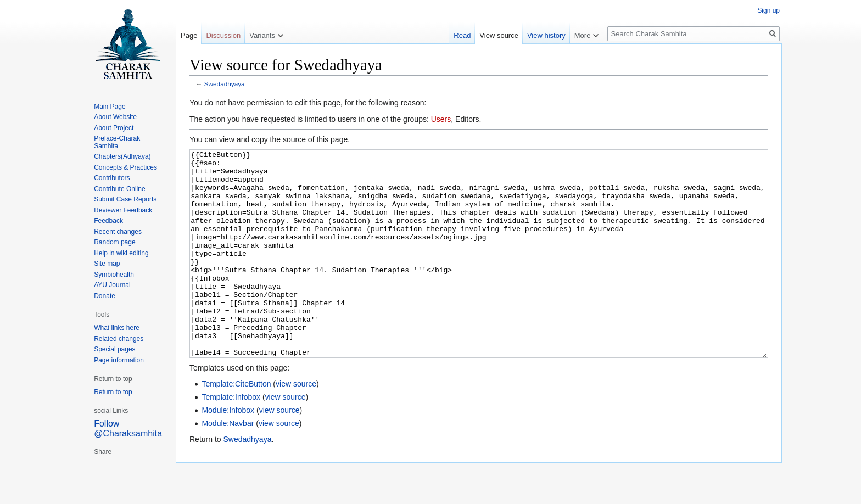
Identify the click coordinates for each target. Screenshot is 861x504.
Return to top (113, 392)
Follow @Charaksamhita (128, 429)
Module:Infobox (228, 451)
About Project (114, 128)
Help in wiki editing (121, 253)
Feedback (108, 221)
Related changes (119, 339)
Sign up (768, 10)
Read (462, 35)
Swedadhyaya (225, 84)
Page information (119, 360)
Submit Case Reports (125, 199)
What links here (117, 328)
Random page (114, 242)
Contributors (112, 178)
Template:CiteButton (236, 425)
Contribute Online (119, 189)
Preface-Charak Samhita (117, 142)
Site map (107, 264)
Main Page (110, 107)
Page (189, 35)
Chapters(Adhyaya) (122, 156)
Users (441, 119)
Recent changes (118, 232)
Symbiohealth (114, 275)
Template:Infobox (231, 438)
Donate (105, 296)
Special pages (114, 349)
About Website (115, 117)
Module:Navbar (228, 464)
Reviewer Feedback (123, 210)
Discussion (223, 35)
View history (546, 35)
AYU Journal (112, 285)
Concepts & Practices (125, 167)
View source (499, 35)
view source (296, 425)
